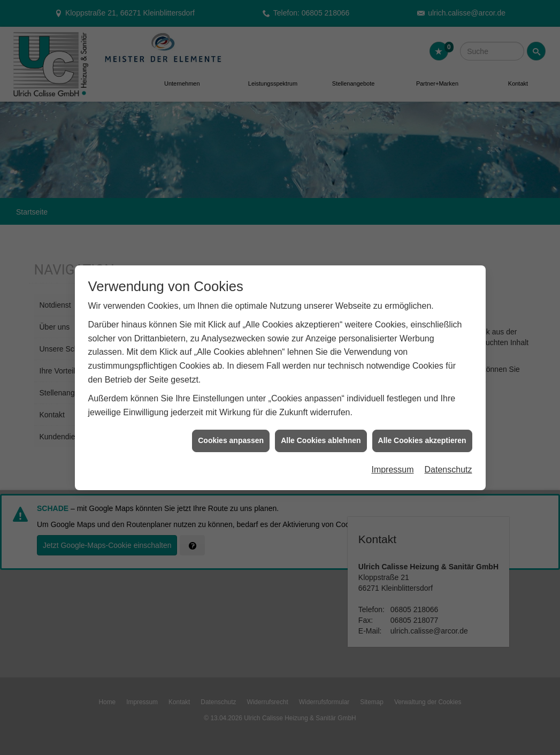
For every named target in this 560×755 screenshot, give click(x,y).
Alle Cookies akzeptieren (422, 436)
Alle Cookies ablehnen (321, 436)
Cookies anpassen (231, 436)
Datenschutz (448, 465)
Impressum (392, 465)
